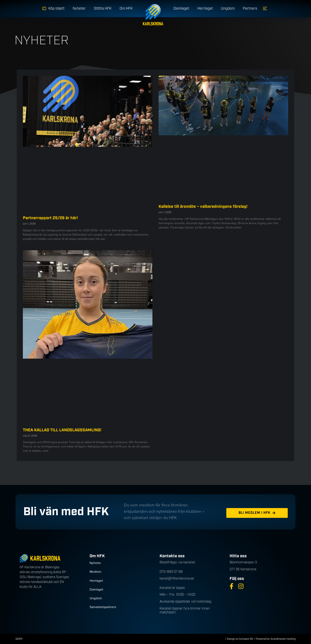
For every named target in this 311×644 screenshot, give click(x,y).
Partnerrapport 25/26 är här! (50, 218)
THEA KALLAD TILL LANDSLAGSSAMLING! (62, 430)
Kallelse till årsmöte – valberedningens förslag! (203, 207)
